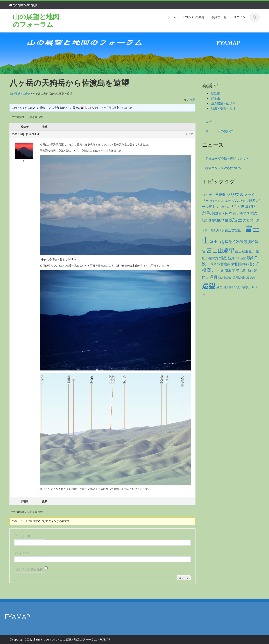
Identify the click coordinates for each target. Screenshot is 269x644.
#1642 (190, 134)
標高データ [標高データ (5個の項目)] (213, 270)
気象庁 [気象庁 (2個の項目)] (230, 270)
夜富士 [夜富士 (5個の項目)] (235, 220)
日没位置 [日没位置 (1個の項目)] (240, 258)
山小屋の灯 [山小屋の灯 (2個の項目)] (210, 258)
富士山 (215, 98)
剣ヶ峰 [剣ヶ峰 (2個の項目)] (227, 213)
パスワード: (23, 553)
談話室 (215, 93)
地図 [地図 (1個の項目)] (205, 220)
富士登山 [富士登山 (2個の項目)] (242, 251)
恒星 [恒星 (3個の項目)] (223, 258)
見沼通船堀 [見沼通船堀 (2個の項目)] (241, 277)
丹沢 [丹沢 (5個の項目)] (206, 213)
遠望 (193, 100)
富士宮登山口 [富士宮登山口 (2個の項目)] (235, 230)
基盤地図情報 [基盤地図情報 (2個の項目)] (218, 220)
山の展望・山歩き (20, 94)
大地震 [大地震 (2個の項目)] (248, 220)
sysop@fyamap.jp (25, 5)
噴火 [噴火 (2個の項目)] (254, 213)
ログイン (239, 17)
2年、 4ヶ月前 (103, 108)
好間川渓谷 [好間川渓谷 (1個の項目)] (217, 230)
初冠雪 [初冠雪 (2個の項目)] (217, 213)
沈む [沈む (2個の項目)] (250, 270)
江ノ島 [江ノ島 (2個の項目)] (241, 270)
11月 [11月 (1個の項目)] (205, 195)
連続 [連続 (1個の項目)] (252, 278)
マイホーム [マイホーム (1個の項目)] (223, 207)
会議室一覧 (219, 17)
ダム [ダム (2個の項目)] (235, 200)
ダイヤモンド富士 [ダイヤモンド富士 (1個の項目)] (220, 201)
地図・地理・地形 (223, 108)
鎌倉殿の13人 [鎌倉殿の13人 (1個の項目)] (232, 287)
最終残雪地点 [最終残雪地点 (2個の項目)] (220, 264)
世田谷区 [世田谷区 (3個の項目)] (248, 206)
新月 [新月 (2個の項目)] (231, 258)
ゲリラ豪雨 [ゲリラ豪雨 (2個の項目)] (217, 195)
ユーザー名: (23, 536)
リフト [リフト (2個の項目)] (235, 206)
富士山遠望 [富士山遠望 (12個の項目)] (220, 250)
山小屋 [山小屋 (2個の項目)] (254, 251)
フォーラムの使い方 (219, 131)
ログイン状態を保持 (29, 569)
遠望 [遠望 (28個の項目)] (209, 286)
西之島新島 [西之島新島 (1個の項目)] (225, 278)
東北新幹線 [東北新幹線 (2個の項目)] (239, 264)
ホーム (172, 17)
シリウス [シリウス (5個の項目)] (235, 194)
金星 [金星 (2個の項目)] (219, 287)
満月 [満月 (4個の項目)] (213, 277)
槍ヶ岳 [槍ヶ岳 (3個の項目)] (254, 264)
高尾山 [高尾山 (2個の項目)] (246, 287)
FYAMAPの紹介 (194, 17)
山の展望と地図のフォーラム (36, 20)
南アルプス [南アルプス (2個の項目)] (241, 213)
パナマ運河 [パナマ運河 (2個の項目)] (247, 200)
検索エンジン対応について (224, 168)
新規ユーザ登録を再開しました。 (228, 158)
